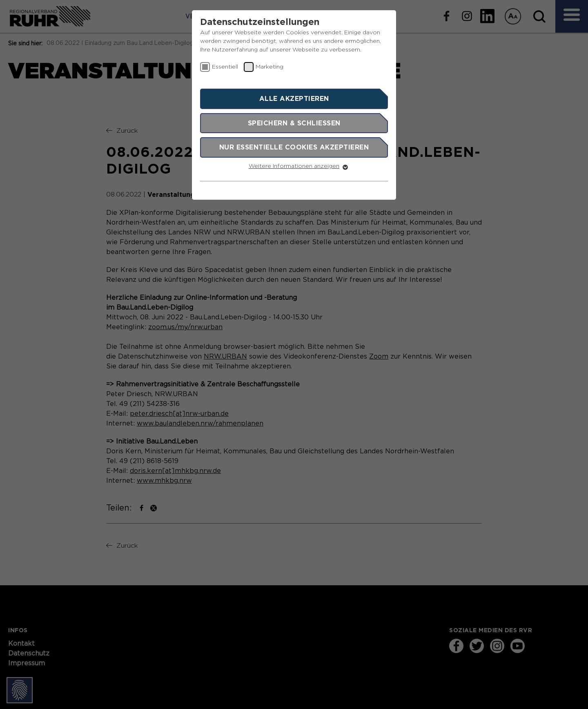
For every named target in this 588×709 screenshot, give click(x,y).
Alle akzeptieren (294, 98)
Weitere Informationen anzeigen (294, 166)
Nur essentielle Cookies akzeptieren (294, 147)
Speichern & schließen (294, 123)
